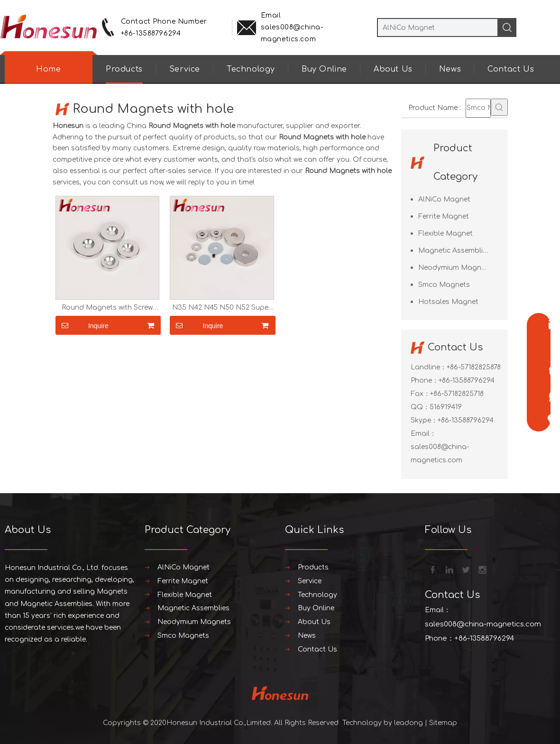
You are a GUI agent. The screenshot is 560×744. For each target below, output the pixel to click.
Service (185, 69)
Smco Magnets (444, 285)
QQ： (420, 407)
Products (124, 69)
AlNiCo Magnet (444, 199)
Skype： (424, 420)
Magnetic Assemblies (454, 251)
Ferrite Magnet (444, 216)
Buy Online (324, 69)
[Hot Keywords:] (499, 107)
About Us (393, 69)
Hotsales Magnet (448, 302)
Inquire (82, 325)
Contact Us (511, 69)
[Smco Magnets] (478, 108)
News (450, 69)
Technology (251, 69)
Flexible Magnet (445, 234)
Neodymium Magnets (455, 268)
